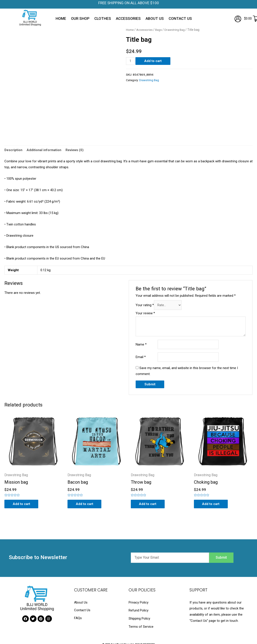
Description (13, 150)
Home (61, 18)
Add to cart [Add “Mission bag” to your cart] (22, 504)
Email (141, 357)
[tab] (13, 150)
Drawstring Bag (176, 30)
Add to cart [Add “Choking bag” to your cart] (211, 504)
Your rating (145, 306)
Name (141, 345)
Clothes (103, 18)
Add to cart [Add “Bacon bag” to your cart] (85, 504)
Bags (159, 30)
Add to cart (153, 61)
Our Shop (80, 18)
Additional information (44, 150)
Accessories (128, 18)
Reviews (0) (75, 150)
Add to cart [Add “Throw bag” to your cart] (148, 504)
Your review (145, 313)
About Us (155, 18)
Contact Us (180, 18)
